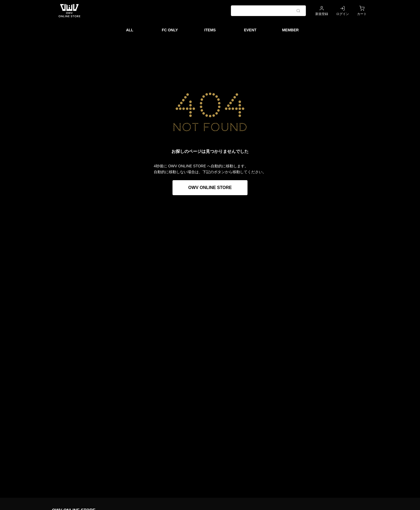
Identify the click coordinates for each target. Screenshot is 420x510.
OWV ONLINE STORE (210, 188)
